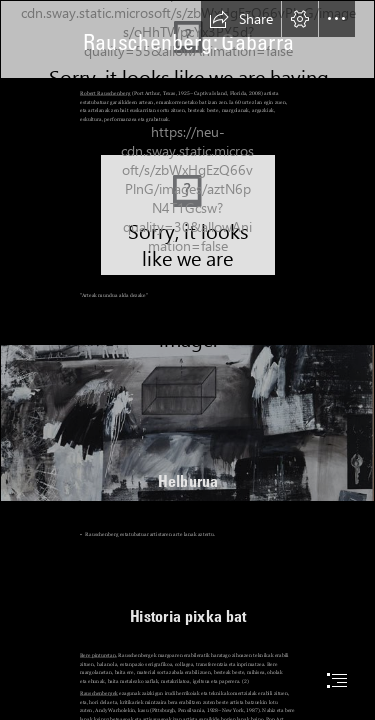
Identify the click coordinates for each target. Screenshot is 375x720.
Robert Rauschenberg (105, 93)
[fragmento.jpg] (187, 423)
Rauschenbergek (99, 693)
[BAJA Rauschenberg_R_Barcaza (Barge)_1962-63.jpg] (187, 39)
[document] (187, 360)
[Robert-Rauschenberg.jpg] (188, 215)
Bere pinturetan (98, 655)
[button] (241, 19)
